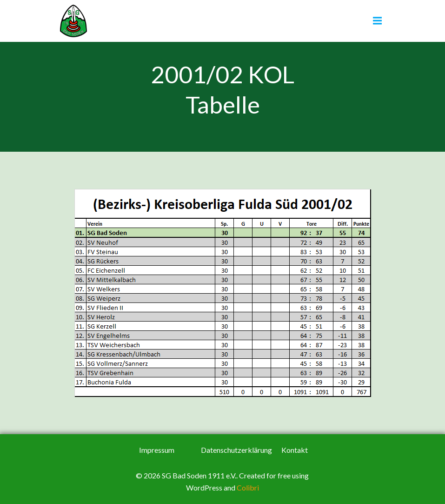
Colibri (248, 487)
